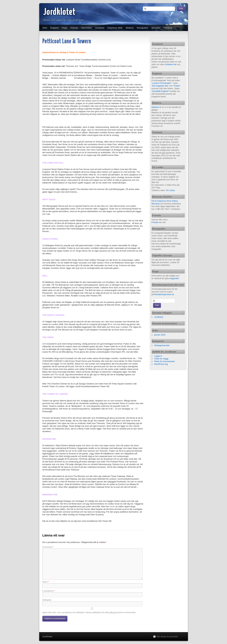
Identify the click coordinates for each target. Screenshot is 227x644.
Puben (177, 86)
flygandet (175, 278)
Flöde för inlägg (161, 359)
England (54, 28)
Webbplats (47, 600)
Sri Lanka (170, 190)
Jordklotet (59, 12)
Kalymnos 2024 (115, 28)
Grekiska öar (171, 64)
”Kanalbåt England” (160, 91)
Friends (74, 28)
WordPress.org (161, 364)
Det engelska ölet (160, 86)
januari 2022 (160, 335)
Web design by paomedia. (167, 637)
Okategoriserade (162, 345)
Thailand (168, 28)
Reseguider (142, 28)
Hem (45, 28)
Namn (46, 582)
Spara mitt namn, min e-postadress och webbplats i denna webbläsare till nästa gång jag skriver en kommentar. (89, 612)
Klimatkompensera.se (164, 294)
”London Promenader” (162, 83)
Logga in (158, 356)
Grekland (100, 28)
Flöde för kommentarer (165, 361)
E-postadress (49, 591)
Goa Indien (87, 28)
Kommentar (48, 547)
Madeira (130, 28)
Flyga (65, 28)
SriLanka (156, 28)
